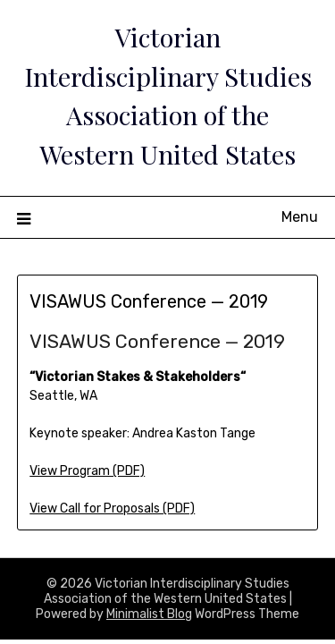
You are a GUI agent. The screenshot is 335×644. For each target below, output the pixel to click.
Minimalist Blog (149, 614)
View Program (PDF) (87, 471)
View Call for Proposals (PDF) (112, 508)
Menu (300, 217)
